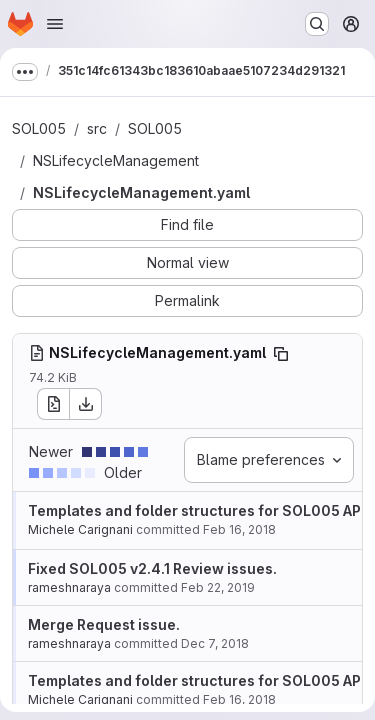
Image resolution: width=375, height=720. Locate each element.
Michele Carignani (80, 529)
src (97, 128)
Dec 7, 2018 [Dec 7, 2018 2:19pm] (215, 643)
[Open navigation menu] (55, 24)
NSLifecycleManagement (116, 160)
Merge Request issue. (104, 624)
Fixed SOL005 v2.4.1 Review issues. (152, 568)
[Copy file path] (281, 354)
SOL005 (39, 128)
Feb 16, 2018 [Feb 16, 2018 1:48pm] (239, 529)
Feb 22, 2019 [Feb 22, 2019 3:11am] (218, 587)
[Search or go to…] (317, 24)
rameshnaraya (69, 587)
